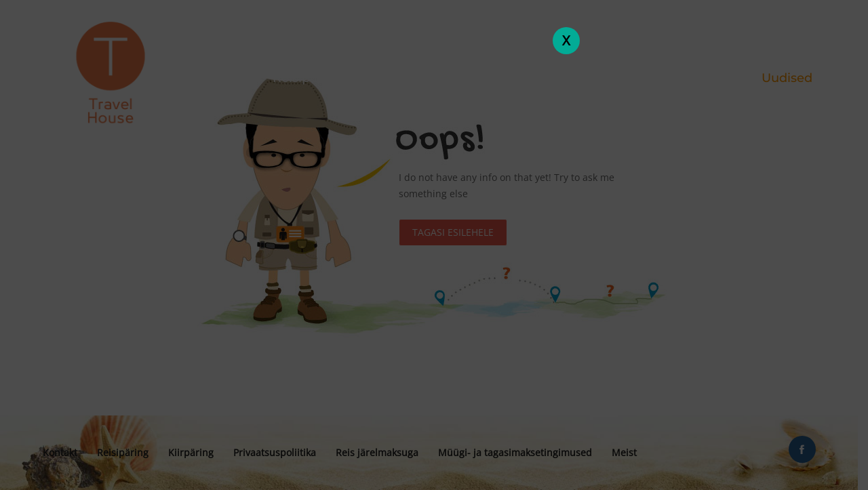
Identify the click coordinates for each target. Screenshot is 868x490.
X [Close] (566, 40)
